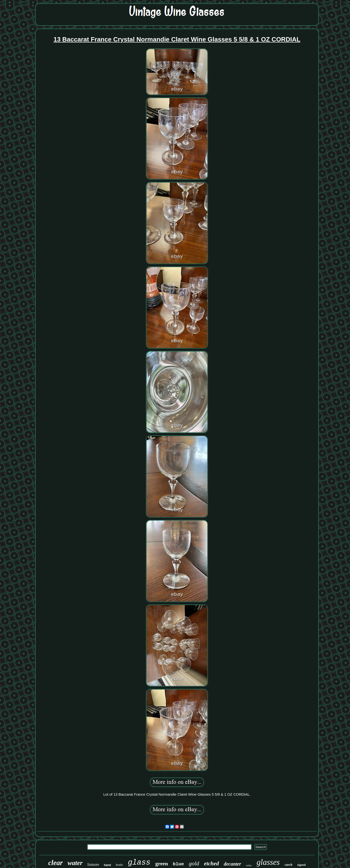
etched (211, 864)
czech (289, 865)
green (162, 864)
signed (302, 865)
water (75, 863)
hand (108, 865)
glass (139, 863)
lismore (93, 864)
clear (56, 863)
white (249, 865)
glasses (268, 862)
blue (178, 864)
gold (194, 863)
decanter (232, 864)
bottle (119, 865)
